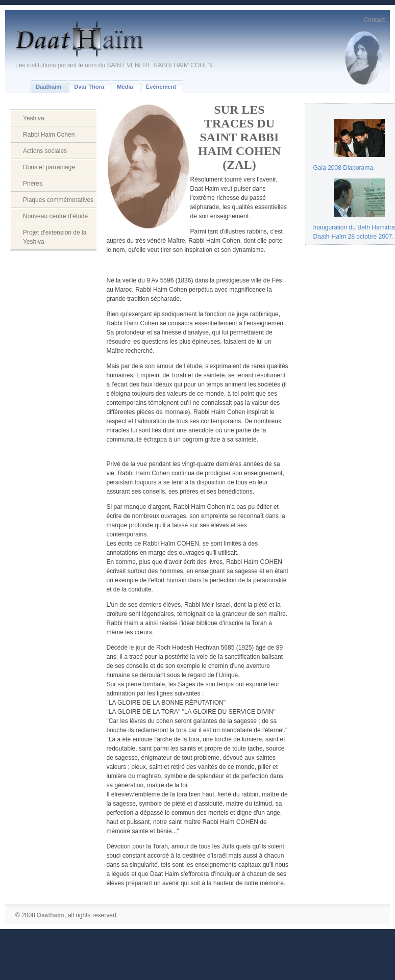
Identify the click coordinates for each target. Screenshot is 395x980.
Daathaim (51, 915)
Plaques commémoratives (58, 200)
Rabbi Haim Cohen (49, 135)
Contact (374, 20)
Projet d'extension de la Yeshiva (55, 237)
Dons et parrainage (49, 167)
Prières (33, 184)
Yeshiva (34, 118)
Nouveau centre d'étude (55, 216)
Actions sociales (45, 151)
